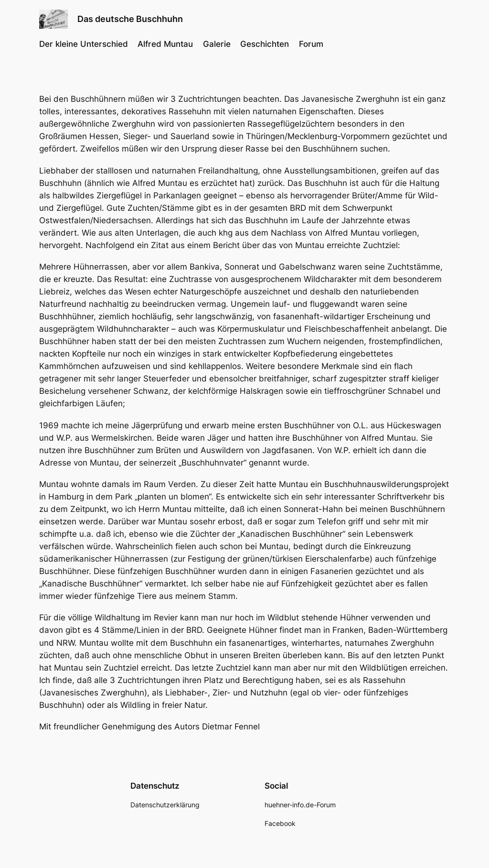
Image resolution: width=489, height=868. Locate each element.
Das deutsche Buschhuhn (130, 19)
